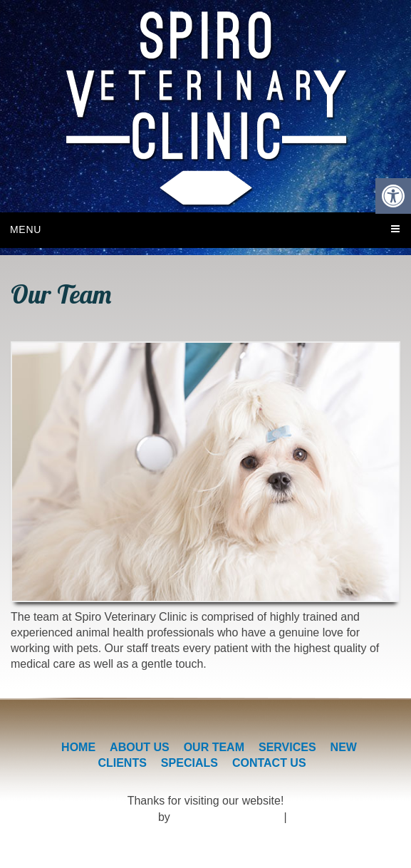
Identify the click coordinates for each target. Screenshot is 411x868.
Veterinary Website (108, 817)
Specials (189, 763)
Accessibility (320, 817)
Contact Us (269, 763)
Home (78, 747)
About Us (140, 747)
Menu (26, 229)
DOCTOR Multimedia (227, 817)
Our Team (214, 747)
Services (287, 747)
